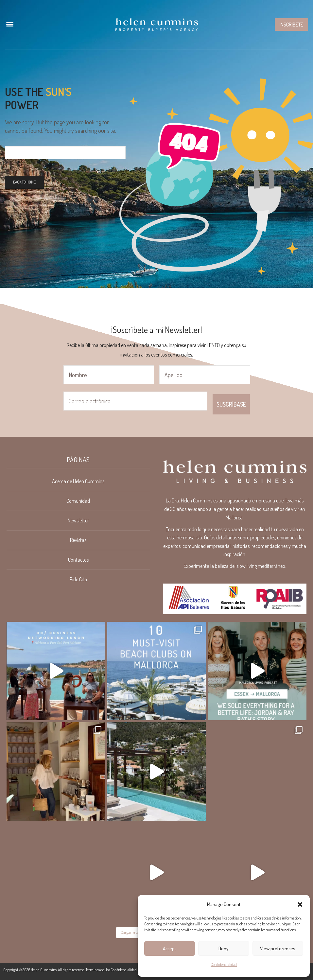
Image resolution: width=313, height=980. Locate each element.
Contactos (78, 560)
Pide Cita (78, 579)
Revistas (78, 540)
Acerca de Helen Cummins (78, 481)
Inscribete (291, 25)
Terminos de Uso (98, 970)
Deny (224, 948)
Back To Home (24, 182)
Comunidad (78, 501)
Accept (170, 948)
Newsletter (78, 520)
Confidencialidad (224, 964)
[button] (300, 904)
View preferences (278, 948)
